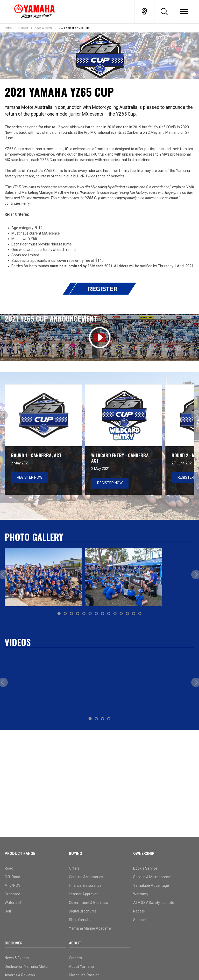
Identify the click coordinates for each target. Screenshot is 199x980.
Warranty (141, 894)
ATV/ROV (13, 885)
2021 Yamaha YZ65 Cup (74, 28)
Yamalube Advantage (151, 885)
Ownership (144, 854)
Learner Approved (84, 894)
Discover (23, 28)
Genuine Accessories (86, 877)
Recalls (139, 911)
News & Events (44, 28)
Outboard (12, 894)
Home (8, 28)
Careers (75, 958)
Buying (76, 854)
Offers (74, 868)
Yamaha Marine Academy (90, 928)
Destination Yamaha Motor (27, 966)
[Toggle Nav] (184, 12)
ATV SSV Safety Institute (154, 903)
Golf (8, 911)
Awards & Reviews (20, 975)
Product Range (20, 854)
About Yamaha (81, 966)
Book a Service (145, 868)
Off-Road (12, 877)
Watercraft (14, 903)
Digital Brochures (83, 911)
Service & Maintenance (152, 877)
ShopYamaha (80, 920)
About (75, 943)
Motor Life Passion (84, 975)
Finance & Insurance (85, 885)
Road (9, 868)
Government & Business (88, 903)
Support (140, 920)
